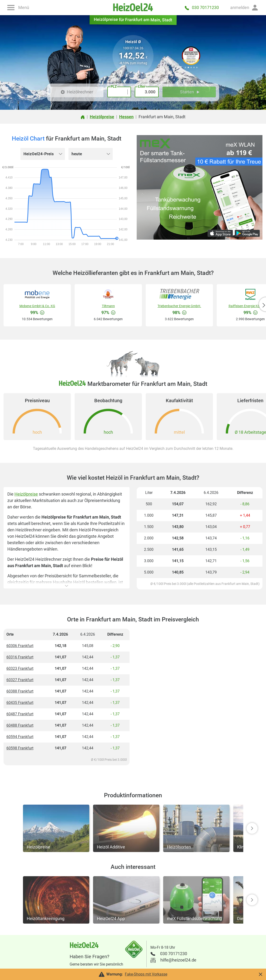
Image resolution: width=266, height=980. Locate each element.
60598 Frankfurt (20, 748)
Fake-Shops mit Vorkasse (146, 974)
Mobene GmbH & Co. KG (37, 306)
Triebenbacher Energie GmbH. (179, 306)
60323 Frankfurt (20, 668)
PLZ (114, 87)
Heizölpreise (26, 494)
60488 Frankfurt (20, 725)
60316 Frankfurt (20, 657)
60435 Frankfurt (20, 703)
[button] (244, 8)
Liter (142, 87)
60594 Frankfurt (20, 737)
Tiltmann (108, 306)
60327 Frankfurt (20, 680)
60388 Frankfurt (20, 691)
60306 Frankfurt (20, 646)
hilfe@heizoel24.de (178, 960)
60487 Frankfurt (20, 714)
